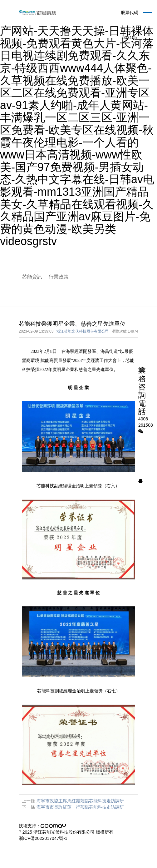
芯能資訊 (32, 277)
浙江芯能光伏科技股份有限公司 (83, 331)
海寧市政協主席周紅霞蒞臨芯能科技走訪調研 (80, 801)
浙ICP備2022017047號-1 (43, 838)
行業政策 (59, 277)
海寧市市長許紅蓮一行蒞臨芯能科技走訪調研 (80, 807)
